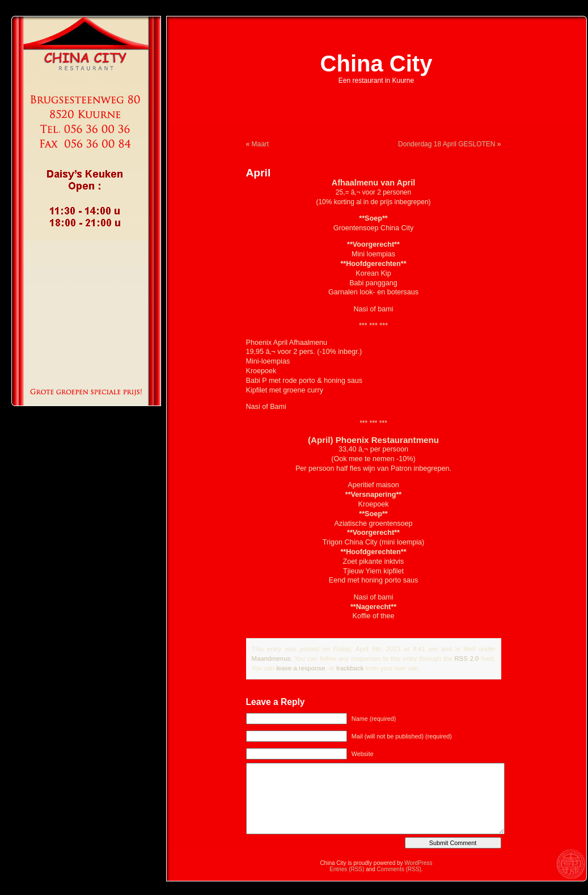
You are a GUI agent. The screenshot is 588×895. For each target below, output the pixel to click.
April (259, 173)
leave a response (301, 668)
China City (377, 64)
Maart (261, 144)
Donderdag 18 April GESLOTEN (447, 144)
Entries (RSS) (347, 869)
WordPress (418, 863)
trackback (350, 668)
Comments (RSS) (399, 869)
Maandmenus (271, 658)
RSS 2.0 (466, 658)
